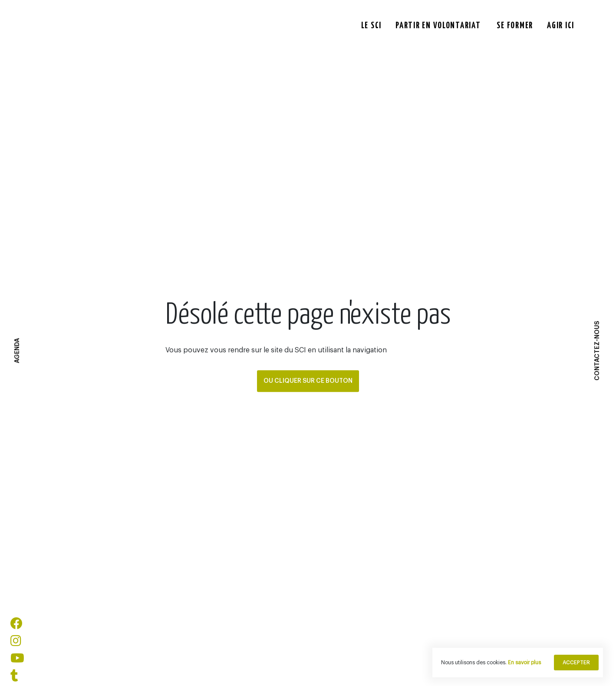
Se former (515, 25)
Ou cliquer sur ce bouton (308, 381)
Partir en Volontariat (438, 25)
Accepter (576, 663)
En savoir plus (524, 663)
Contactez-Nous (597, 351)
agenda (17, 351)
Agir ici (561, 25)
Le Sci (371, 25)
